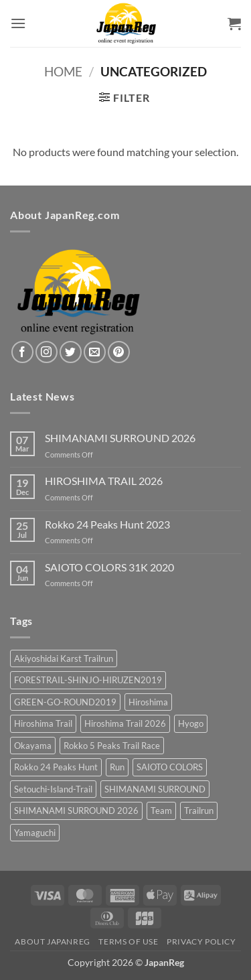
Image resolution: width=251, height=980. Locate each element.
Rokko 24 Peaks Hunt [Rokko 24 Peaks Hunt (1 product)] (56, 767)
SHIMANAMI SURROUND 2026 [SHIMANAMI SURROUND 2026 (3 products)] (76, 811)
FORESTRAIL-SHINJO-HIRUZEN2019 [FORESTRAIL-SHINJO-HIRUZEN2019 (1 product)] (88, 680)
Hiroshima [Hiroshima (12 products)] (148, 702)
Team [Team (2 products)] (161, 811)
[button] (18, 23)
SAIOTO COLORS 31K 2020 (109, 567)
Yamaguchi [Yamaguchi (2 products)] (35, 833)
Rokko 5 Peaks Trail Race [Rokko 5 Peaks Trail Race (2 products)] (112, 746)
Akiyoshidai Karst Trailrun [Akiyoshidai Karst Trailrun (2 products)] (64, 658)
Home (63, 71)
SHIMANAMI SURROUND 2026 (120, 438)
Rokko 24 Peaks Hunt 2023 (107, 524)
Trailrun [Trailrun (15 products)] (199, 811)
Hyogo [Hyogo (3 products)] (191, 723)
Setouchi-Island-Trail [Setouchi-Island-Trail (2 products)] (53, 789)
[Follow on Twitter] (71, 352)
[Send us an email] (95, 352)
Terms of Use (128, 941)
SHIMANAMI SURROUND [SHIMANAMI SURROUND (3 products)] (155, 789)
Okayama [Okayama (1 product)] (33, 746)
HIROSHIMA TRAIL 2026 (104, 481)
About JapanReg (53, 941)
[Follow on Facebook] (22, 352)
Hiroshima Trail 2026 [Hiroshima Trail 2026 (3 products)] (125, 723)
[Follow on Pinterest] (119, 352)
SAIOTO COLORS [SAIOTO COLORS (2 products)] (170, 767)
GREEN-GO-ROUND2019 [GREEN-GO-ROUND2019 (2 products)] (65, 702)
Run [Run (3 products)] (117, 767)
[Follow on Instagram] (47, 352)
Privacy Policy (201, 941)
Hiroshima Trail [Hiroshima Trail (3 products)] (43, 723)
